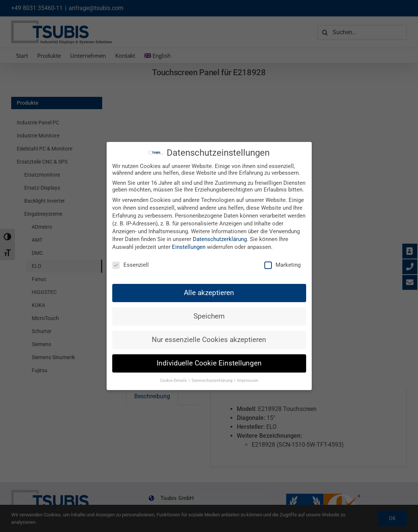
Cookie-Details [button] (174, 381)
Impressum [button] (248, 381)
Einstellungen (189, 247)
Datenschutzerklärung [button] (213, 381)
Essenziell (131, 265)
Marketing (282, 265)
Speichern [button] (209, 316)
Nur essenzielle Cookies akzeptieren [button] (209, 340)
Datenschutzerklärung (220, 239)
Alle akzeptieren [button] (209, 293)
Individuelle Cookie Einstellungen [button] (209, 363)
